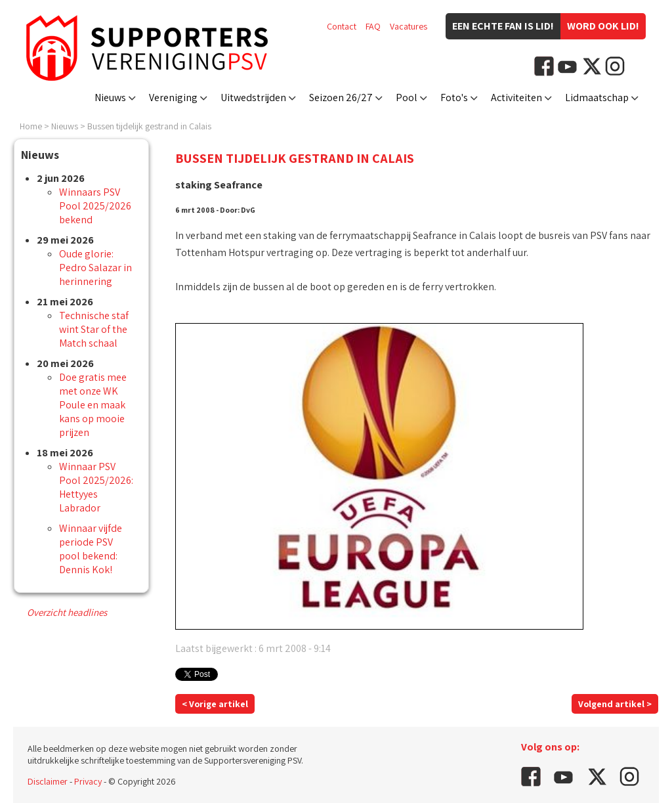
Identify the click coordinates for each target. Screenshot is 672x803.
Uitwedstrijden (253, 98)
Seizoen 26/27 (341, 98)
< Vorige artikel (215, 704)
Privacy (88, 781)
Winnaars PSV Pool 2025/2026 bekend (95, 206)
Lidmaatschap (597, 98)
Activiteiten (516, 98)
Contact (342, 26)
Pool (407, 98)
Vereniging (173, 98)
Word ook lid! (603, 26)
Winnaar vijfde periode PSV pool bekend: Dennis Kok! (91, 549)
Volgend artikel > (615, 704)
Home (31, 126)
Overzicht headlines (67, 612)
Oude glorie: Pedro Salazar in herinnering (95, 268)
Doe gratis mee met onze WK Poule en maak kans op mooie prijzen (93, 405)
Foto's (454, 98)
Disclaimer (48, 781)
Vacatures (409, 26)
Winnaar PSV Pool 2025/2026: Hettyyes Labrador (96, 487)
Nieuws (110, 98)
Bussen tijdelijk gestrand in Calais (149, 126)
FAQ (373, 26)
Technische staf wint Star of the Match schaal (94, 329)
